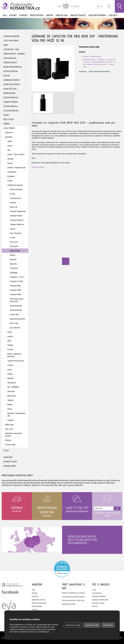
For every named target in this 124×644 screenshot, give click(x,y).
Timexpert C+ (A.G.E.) (17, 277)
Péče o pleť (14, 242)
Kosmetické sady (10, 89)
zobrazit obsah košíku (68, 6)
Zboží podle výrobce (89, 59)
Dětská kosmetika (11, 71)
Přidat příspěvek (38, 167)
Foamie (10, 181)
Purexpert (13, 259)
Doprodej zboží (9, 466)
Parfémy (50, 15)
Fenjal (10, 369)
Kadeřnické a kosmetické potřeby (13, 435)
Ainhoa (10, 141)
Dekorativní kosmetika (13, 67)
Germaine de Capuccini (15, 185)
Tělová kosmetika (10, 106)
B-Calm (12, 194)
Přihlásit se (109, 6)
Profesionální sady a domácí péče (17, 300)
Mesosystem (12, 383)
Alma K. (10, 146)
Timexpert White (16, 294)
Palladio (10, 345)
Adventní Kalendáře (11, 36)
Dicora (10, 409)
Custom (12, 229)
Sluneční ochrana (11, 102)
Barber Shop (9, 425)
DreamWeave (12, 172)
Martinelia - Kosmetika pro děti (16, 415)
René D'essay (12, 396)
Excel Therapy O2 (16, 233)
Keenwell (11, 378)
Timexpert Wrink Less (17, 224)
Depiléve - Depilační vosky (16, 168)
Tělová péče (14, 246)
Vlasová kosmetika (11, 111)
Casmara (10, 365)
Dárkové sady (62, 15)
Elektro (7, 76)
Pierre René (11, 391)
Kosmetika (9, 137)
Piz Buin (10, 349)
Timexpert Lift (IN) (16, 281)
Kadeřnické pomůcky (12, 80)
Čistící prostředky (11, 41)
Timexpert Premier (16, 216)
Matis (9, 341)
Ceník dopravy (97, 593)
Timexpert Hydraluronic (18, 211)
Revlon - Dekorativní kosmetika (14, 355)
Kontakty (113, 15)
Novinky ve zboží (10, 462)
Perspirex (11, 420)
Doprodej (23, 15)
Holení (6, 115)
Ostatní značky (10, 445)
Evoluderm (11, 176)
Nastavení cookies (98, 603)
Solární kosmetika (16, 306)
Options (13, 255)
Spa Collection (15, 328)
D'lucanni (10, 159)
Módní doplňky (37, 15)
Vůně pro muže (15, 251)
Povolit (108, 625)
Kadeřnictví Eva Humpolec (9, 607)
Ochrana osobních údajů (100, 600)
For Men (12, 238)
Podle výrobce (9, 128)
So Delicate (14, 268)
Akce (5, 15)
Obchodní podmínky (97, 15)
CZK (100, 6)
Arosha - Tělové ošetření (16, 154)
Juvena (10, 332)
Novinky (13, 15)
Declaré (10, 163)
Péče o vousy (9, 119)
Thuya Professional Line (16, 361)
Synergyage (14, 273)
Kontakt (95, 606)
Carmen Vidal (14, 314)
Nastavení (73, 625)
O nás (94, 590)
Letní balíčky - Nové (11, 49)
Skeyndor (11, 400)
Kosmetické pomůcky (12, 84)
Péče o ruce (9, 429)
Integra (10, 374)
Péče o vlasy (14, 323)
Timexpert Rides (15, 286)
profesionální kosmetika (14, 585)
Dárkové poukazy (78, 15)
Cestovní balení (10, 58)
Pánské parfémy (96, 56)
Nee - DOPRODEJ (13, 387)
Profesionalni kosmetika (62, 569)
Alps (9, 150)
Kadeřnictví (9, 133)
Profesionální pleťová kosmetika (102, 62)
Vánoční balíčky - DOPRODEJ (14, 54)
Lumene (10, 336)
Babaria (10, 405)
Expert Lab (13, 207)
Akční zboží (8, 457)
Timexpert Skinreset (17, 220)
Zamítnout (92, 625)
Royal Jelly (13, 264)
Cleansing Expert (15, 198)
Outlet (6, 451)
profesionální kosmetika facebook (10, 592)
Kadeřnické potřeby (38, 600)
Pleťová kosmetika (11, 98)
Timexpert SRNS (15, 290)
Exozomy (13, 203)
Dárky (6, 45)
